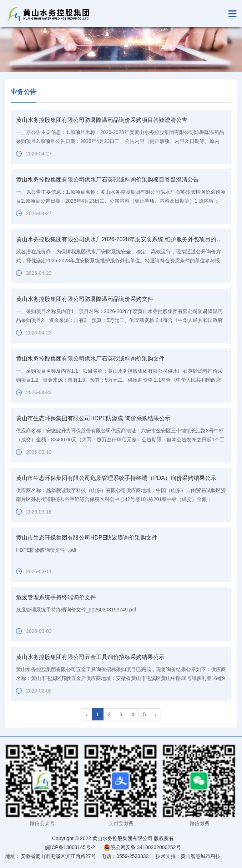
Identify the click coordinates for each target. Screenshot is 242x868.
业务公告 (24, 92)
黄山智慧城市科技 (201, 856)
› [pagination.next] (155, 714)
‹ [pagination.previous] (87, 714)
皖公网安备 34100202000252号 (142, 847)
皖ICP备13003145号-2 (70, 847)
